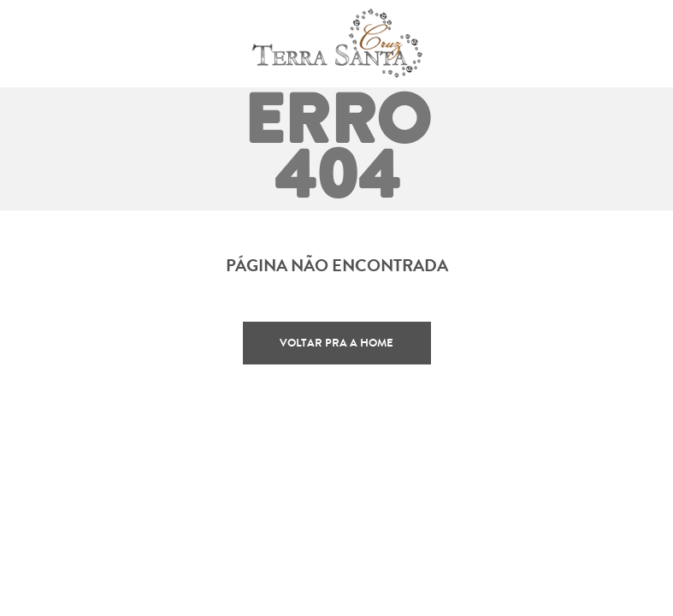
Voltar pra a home (336, 343)
